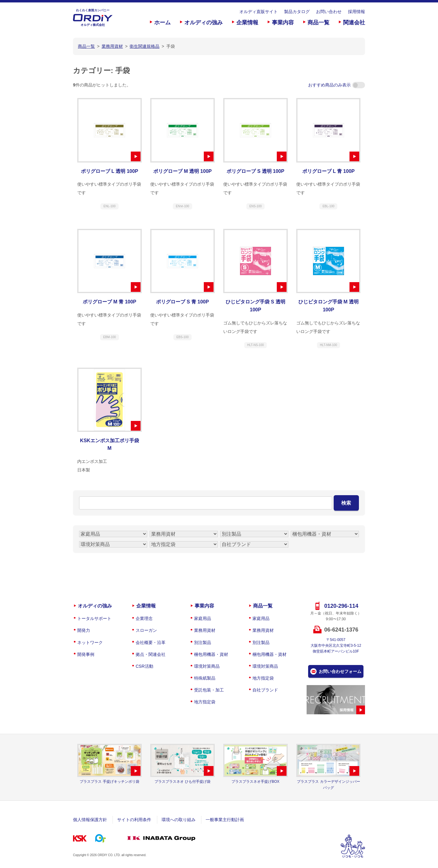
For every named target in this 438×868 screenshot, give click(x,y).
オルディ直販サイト (259, 12)
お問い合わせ (329, 12)
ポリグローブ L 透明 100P (109, 171)
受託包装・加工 (209, 690)
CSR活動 (144, 666)
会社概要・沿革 (151, 642)
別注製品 (203, 642)
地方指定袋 (205, 702)
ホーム (162, 23)
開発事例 (86, 654)
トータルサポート (94, 618)
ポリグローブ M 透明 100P (182, 171)
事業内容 (283, 23)
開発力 (84, 630)
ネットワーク (90, 642)
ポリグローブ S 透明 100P (255, 171)
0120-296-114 (341, 606)
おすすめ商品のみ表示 (337, 85)
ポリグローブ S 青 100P (182, 302)
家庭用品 (203, 618)
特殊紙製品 (205, 678)
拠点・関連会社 (151, 654)
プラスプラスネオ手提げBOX (255, 782)
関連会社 (354, 23)
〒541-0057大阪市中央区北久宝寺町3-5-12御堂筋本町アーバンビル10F (336, 646)
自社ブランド (265, 690)
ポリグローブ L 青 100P (328, 171)
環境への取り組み (179, 820)
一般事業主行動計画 (225, 820)
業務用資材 (205, 630)
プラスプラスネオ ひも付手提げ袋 (182, 782)
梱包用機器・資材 (211, 654)
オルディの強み (203, 23)
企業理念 (144, 618)
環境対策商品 (207, 666)
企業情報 (247, 23)
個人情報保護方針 (90, 820)
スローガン (146, 630)
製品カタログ (297, 12)
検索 (346, 503)
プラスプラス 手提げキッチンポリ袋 (109, 782)
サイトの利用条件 (134, 820)
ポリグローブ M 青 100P (109, 302)
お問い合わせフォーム (340, 671)
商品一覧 (318, 23)
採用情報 (356, 12)
